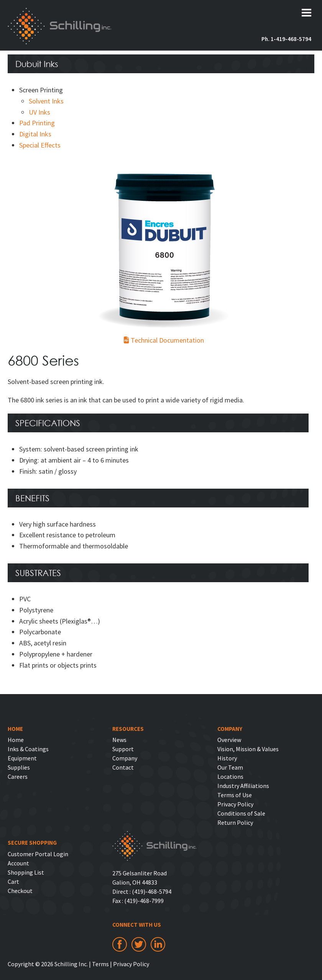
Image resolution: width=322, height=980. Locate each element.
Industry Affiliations (243, 786)
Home (16, 740)
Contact (123, 767)
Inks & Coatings (28, 749)
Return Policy (235, 822)
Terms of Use (235, 795)
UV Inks (39, 112)
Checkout (20, 891)
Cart (13, 882)
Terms (100, 964)
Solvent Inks (46, 101)
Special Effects (40, 145)
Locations (230, 776)
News (119, 740)
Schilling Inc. (60, 26)
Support (123, 749)
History (227, 758)
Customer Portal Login (38, 854)
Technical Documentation (164, 340)
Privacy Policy (235, 804)
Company (125, 758)
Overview (229, 740)
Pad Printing (37, 123)
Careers (18, 776)
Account (18, 863)
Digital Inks (35, 134)
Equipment (22, 758)
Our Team (230, 767)
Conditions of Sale (241, 813)
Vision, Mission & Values (248, 749)
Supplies (19, 767)
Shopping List (26, 872)
